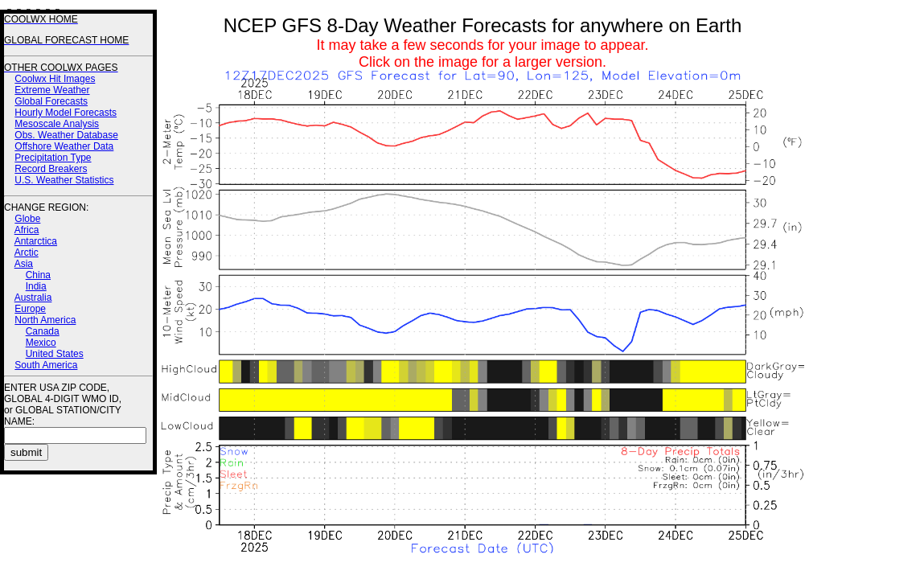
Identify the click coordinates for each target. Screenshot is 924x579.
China (38, 275)
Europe (30, 309)
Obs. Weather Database (66, 135)
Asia (24, 264)
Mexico (41, 343)
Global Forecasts (51, 101)
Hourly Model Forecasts (66, 113)
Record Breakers (51, 169)
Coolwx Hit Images (55, 79)
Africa (27, 230)
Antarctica (36, 241)
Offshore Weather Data (64, 146)
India (36, 286)
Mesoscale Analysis (57, 124)
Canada (43, 331)
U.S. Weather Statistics (64, 180)
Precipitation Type (53, 158)
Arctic (27, 253)
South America (46, 365)
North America (45, 320)
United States (55, 354)
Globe (27, 219)
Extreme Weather (52, 90)
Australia (33, 298)
